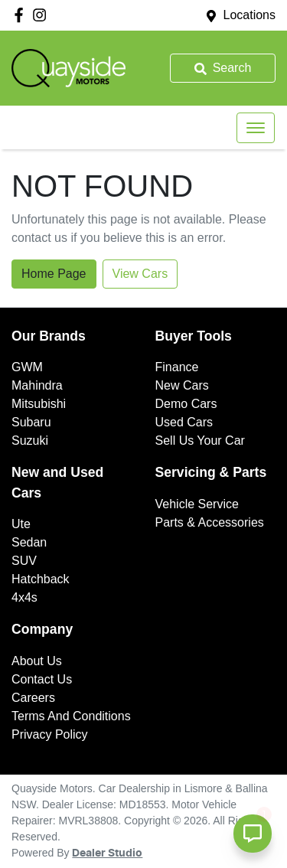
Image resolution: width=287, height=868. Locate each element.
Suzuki (30, 441)
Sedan (29, 542)
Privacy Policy (50, 734)
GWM (27, 367)
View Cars (140, 274)
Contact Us (42, 679)
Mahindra (37, 385)
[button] (256, 128)
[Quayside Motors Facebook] (22, 15)
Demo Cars (186, 404)
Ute (21, 524)
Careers (33, 698)
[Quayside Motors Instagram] (42, 15)
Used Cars (184, 422)
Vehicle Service (197, 504)
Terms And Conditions (71, 716)
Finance (177, 367)
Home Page (54, 274)
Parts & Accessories (210, 522)
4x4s (24, 597)
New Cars (182, 385)
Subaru (31, 422)
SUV (24, 561)
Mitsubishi (39, 404)
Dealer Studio (107, 853)
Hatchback (41, 579)
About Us (37, 661)
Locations (250, 15)
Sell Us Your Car (200, 441)
